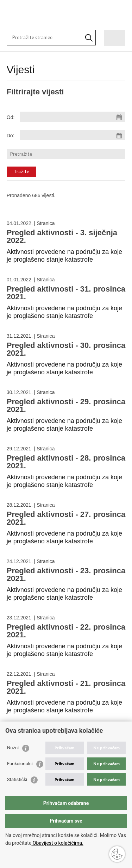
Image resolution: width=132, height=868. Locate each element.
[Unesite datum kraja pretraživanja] (73, 135)
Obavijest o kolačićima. (57, 843)
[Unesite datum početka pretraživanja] (73, 117)
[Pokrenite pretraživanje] (89, 38)
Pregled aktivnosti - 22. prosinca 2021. (66, 631)
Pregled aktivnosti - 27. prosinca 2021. (66, 518)
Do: (11, 136)
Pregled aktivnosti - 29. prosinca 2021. (66, 405)
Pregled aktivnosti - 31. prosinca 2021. (66, 293)
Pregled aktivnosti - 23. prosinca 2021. (66, 574)
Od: (11, 117)
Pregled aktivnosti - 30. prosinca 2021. (66, 349)
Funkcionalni (20, 764)
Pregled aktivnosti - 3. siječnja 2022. (62, 236)
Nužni (13, 748)
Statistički (17, 779)
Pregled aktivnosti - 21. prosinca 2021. (66, 687)
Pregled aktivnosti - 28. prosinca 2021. (66, 462)
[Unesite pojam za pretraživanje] (38, 37)
